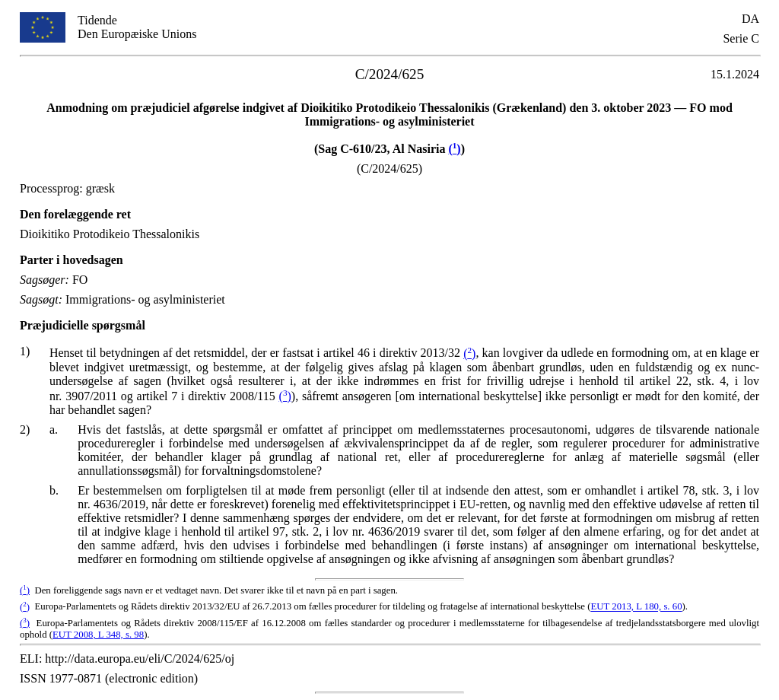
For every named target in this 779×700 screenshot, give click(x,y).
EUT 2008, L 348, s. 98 (98, 635)
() (454, 149)
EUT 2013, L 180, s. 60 (636, 607)
